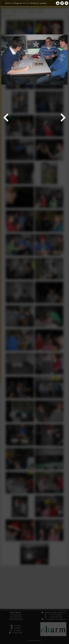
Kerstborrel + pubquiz (38, 3)
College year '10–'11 (20, 3)
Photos (8, 3)
